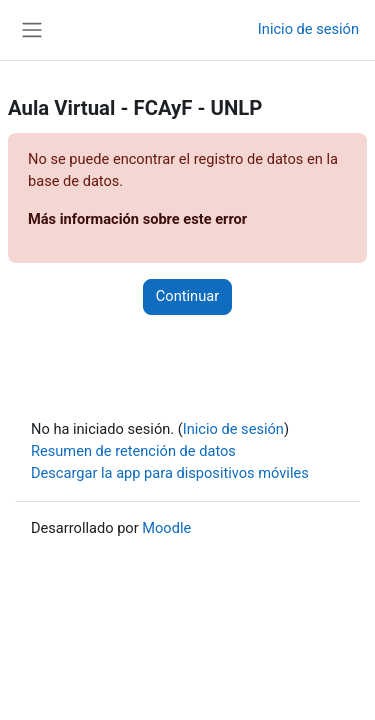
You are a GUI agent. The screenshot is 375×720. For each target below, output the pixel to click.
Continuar (187, 296)
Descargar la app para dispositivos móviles (170, 473)
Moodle (166, 528)
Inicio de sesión (308, 29)
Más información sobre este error (137, 219)
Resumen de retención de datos (133, 451)
